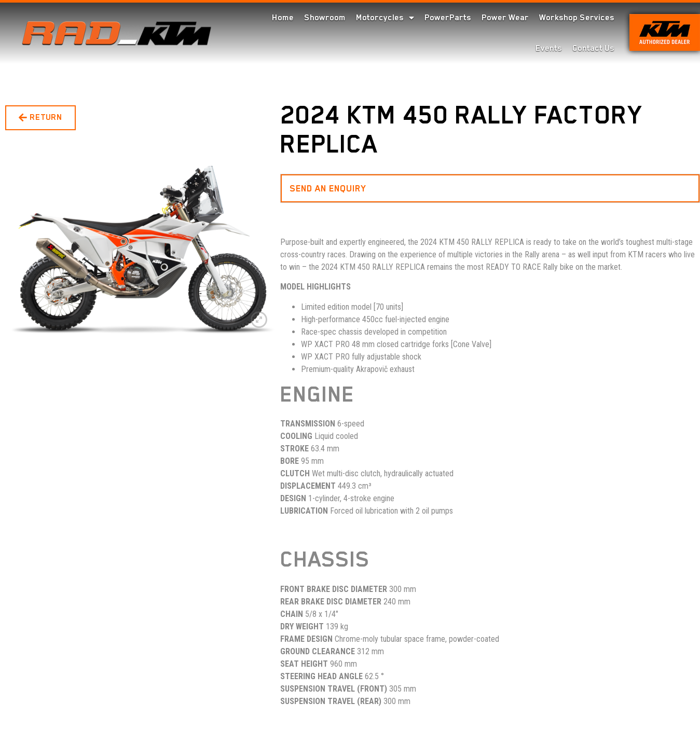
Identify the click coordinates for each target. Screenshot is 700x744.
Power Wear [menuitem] (505, 18)
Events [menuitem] (549, 48)
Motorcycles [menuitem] (385, 18)
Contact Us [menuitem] (593, 48)
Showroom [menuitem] (325, 18)
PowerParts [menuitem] (448, 18)
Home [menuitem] (283, 18)
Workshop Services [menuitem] (577, 18)
